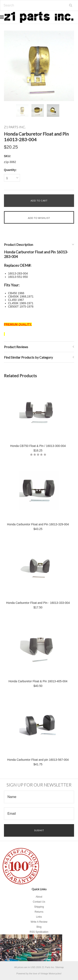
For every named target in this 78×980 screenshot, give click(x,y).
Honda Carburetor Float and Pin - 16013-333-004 (38, 603)
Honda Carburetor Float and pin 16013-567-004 (38, 760)
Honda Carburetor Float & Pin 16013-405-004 (38, 681)
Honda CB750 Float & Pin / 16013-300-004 (38, 446)
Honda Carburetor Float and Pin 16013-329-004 (38, 524)
